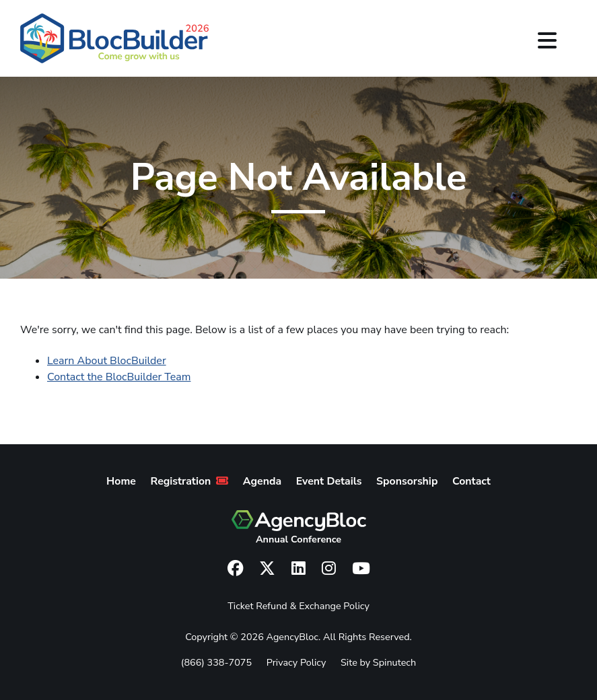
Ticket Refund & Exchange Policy (298, 606)
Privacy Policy (296, 662)
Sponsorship (407, 481)
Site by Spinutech (378, 662)
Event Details (329, 481)
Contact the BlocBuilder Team (119, 377)
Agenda (262, 481)
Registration (190, 481)
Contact (471, 481)
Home (121, 481)
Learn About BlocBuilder (107, 361)
